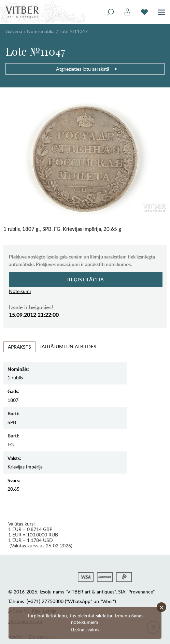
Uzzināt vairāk (85, 629)
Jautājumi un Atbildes (68, 346)
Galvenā (14, 31)
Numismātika (41, 31)
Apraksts (19, 347)
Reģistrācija (86, 279)
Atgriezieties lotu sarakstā (87, 69)
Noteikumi (20, 291)
